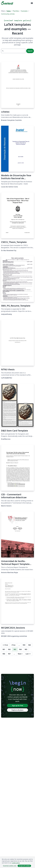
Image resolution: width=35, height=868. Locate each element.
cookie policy (16, 863)
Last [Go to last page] (28, 654)
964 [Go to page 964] (20, 649)
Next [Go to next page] (20, 654)
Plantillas (16, 11)
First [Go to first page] (5, 645)
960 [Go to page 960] (30, 645)
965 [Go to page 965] (26, 649)
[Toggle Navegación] (32, 3)
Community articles (8, 14)
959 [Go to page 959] (24, 645)
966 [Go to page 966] (4, 654)
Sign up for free (17, 706)
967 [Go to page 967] (9, 654)
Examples (24, 11)
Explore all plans (17, 710)
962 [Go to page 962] (9, 649)
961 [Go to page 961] (4, 649)
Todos (9, 11)
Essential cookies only (10, 866)
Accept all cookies (24, 866)
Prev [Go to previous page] (13, 645)
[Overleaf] (7, 3)
